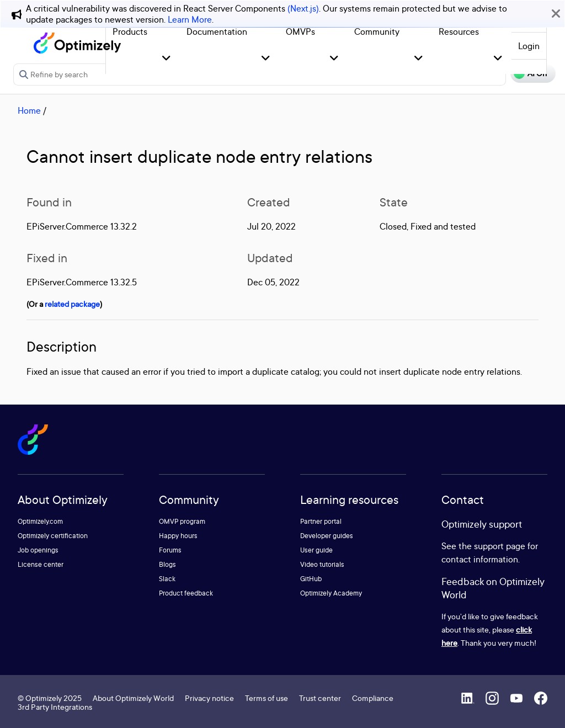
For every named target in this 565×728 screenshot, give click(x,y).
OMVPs (300, 31)
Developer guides (327, 536)
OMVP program (182, 521)
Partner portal (321, 521)
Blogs (167, 564)
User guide (316, 550)
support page (500, 546)
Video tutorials (322, 564)
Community (377, 31)
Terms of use (266, 698)
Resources (459, 31)
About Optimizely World (133, 698)
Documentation (217, 31)
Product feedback (186, 593)
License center (41, 564)
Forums (170, 550)
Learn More (190, 19)
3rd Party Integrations (55, 707)
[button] (166, 59)
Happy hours (178, 536)
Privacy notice (209, 698)
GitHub (311, 579)
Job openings (38, 550)
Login (529, 46)
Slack (167, 579)
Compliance (373, 698)
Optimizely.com (40, 521)
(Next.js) (303, 8)
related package (72, 304)
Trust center (320, 698)
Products (130, 31)
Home (29, 110)
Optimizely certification (53, 536)
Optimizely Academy (331, 593)
